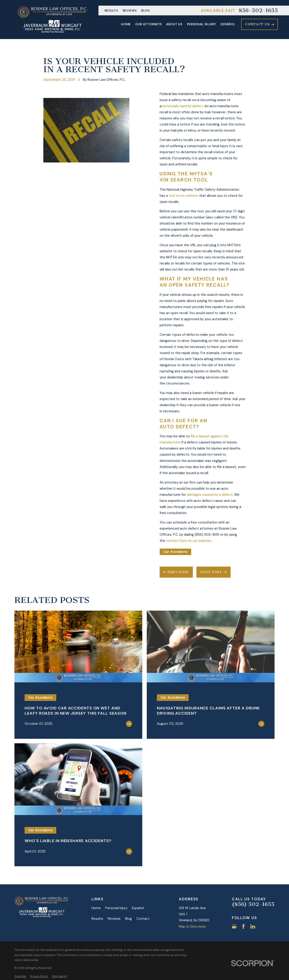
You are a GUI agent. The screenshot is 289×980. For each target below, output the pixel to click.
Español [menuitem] (228, 24)
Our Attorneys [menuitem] (149, 24)
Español (138, 908)
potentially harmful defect (183, 106)
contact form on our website (189, 541)
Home (96, 908)
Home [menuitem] (126, 24)
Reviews (130, 10)
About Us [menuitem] (174, 24)
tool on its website (183, 196)
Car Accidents (175, 552)
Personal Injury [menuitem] (202, 24)
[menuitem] (20, 977)
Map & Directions (192, 927)
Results (111, 10)
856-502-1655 (258, 11)
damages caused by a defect (210, 495)
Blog (146, 10)
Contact (143, 919)
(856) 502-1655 (253, 904)
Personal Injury (116, 908)
